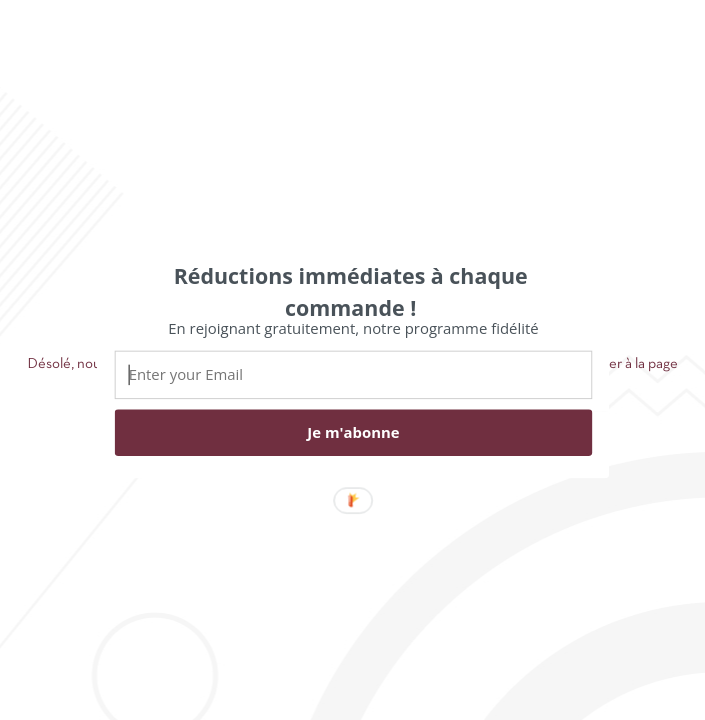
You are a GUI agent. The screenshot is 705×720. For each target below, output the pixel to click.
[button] (350, 291)
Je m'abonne (353, 432)
